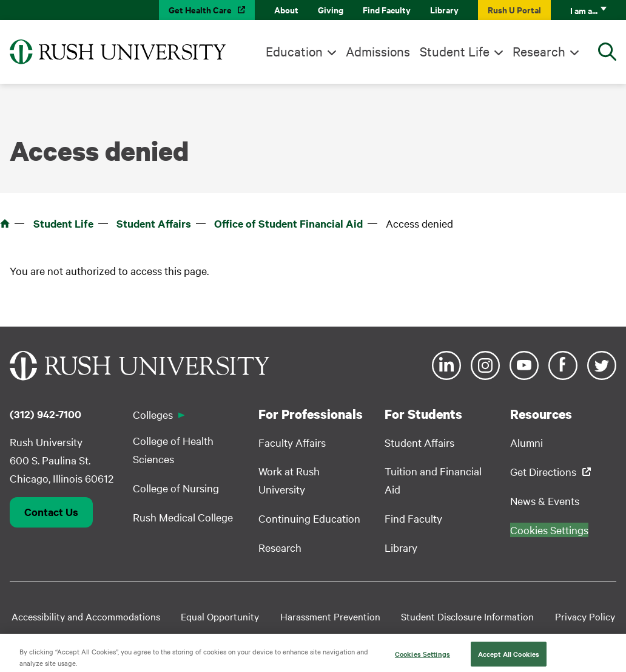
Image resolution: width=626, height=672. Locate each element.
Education (294, 51)
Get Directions (543, 471)
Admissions (378, 51)
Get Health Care (200, 9)
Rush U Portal (514, 9)
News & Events (545, 501)
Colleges (153, 414)
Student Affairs (154, 223)
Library (444, 9)
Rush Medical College (183, 517)
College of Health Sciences (173, 450)
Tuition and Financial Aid (433, 480)
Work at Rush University (289, 480)
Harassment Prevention (330, 616)
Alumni (527, 442)
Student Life (455, 51)
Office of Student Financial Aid (288, 223)
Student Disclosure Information (467, 616)
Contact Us (51, 512)
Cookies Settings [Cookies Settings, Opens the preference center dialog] (422, 659)
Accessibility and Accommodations (86, 616)
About (286, 9)
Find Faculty (387, 9)
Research (539, 51)
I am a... (584, 10)
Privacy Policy (585, 616)
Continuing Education (309, 518)
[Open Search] (607, 52)
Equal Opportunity (220, 616)
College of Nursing (176, 488)
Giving (331, 9)
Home (5, 223)
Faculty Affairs (292, 442)
